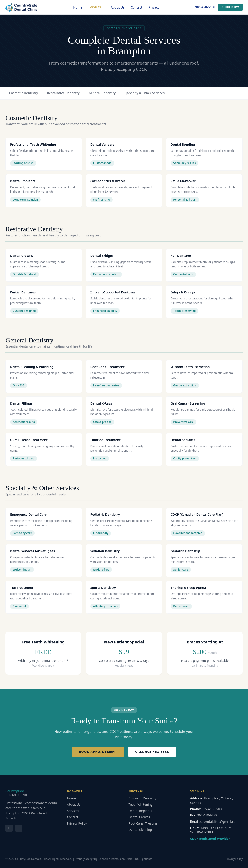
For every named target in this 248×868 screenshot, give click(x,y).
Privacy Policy (77, 823)
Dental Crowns (139, 817)
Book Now (230, 7)
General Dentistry (102, 93)
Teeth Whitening (141, 804)
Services (97, 7)
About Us (117, 7)
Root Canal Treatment (145, 823)
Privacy (154, 7)
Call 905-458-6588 (152, 752)
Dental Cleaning (140, 830)
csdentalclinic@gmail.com (219, 821)
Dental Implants (140, 811)
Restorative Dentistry (63, 93)
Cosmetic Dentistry (24, 93)
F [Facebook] (9, 828)
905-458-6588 (205, 7)
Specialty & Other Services (145, 93)
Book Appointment (98, 752)
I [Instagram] (19, 828)
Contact (136, 7)
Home (78, 7)
